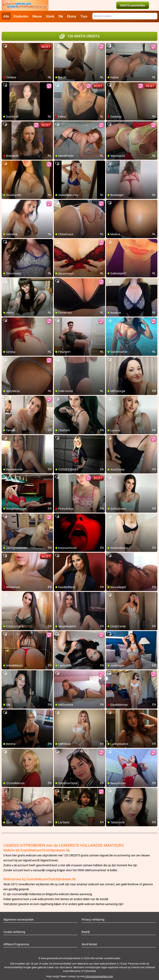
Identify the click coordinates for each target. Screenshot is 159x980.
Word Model (89, 940)
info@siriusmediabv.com (99, 972)
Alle (6, 16)
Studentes (21, 16)
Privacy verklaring (93, 915)
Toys (84, 16)
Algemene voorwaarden (19, 915)
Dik (61, 16)
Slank (50, 16)
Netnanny (75, 966)
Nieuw (37, 16)
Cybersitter (90, 966)
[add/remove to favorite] (5, 41)
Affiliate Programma (16, 940)
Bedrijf (86, 927)
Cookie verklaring (14, 927)
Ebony (72, 16)
